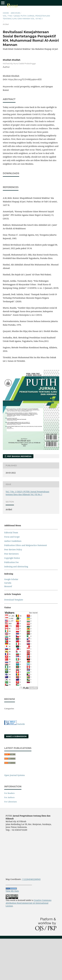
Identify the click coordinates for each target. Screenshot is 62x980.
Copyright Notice (12, 585)
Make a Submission (16, 763)
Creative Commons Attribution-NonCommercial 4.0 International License (29, 930)
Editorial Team (11, 559)
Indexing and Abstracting (16, 593)
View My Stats (12, 918)
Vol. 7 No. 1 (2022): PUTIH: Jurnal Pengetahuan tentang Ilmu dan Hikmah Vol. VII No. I (26, 17)
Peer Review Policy (13, 576)
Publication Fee (11, 589)
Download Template (14, 627)
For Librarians (10, 829)
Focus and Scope (12, 564)
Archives (15, 13)
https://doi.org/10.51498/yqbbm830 (25, 79)
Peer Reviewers (11, 581)
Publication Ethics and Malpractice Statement (26, 572)
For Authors (9, 824)
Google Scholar (11, 606)
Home (6, 13)
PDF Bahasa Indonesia (19, 483)
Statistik (21, 751)
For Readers (9, 820)
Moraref (8, 613)
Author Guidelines (13, 568)
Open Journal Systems (15, 802)
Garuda (8, 610)
